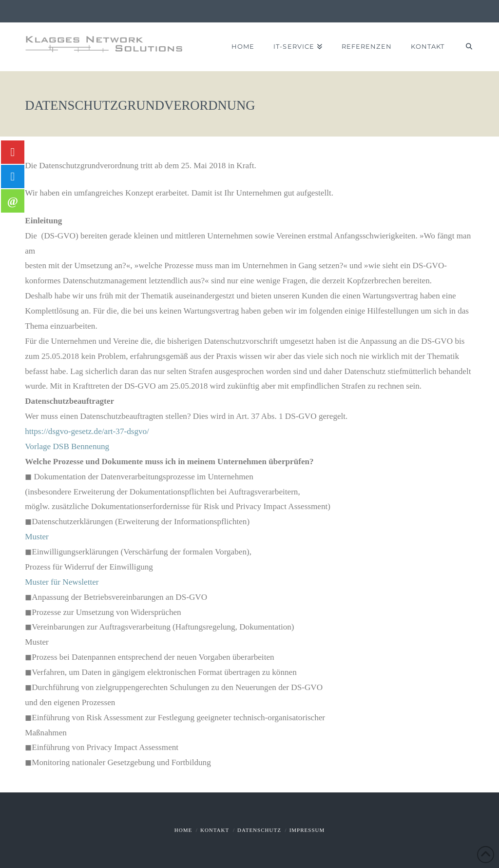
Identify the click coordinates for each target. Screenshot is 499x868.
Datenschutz (259, 830)
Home (183, 830)
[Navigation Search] (464, 47)
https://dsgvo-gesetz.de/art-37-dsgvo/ (87, 431)
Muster (37, 537)
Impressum (307, 830)
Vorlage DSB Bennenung (67, 446)
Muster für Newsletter (62, 582)
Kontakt (215, 830)
